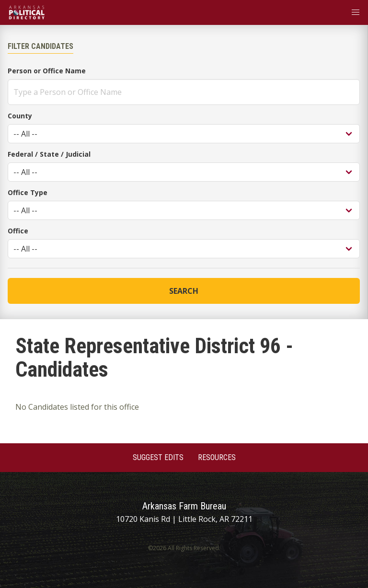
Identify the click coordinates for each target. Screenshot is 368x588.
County (20, 116)
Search (184, 291)
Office (18, 231)
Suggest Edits (158, 457)
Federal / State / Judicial (49, 154)
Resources (217, 457)
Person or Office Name (47, 71)
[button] (356, 12)
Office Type (28, 192)
